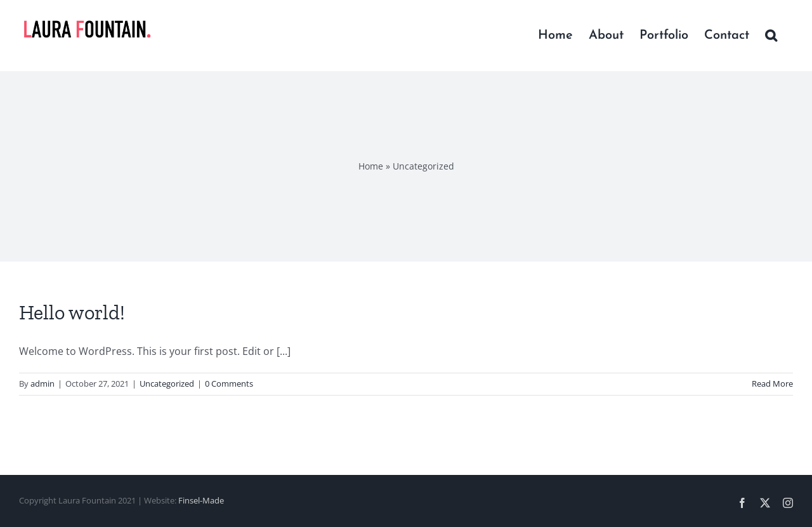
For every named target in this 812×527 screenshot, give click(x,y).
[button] (771, 36)
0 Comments (229, 384)
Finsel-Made (201, 500)
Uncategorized (167, 384)
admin (43, 384)
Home (371, 166)
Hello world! (72, 312)
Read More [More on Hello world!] (772, 384)
